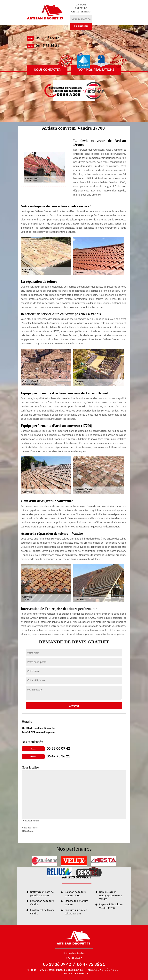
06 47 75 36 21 (47, 46)
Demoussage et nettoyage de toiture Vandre (111, 895)
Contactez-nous (74, 973)
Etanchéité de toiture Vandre (76, 903)
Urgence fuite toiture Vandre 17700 (111, 906)
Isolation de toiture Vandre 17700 (75, 894)
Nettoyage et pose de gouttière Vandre (42, 894)
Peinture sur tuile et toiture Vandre (76, 912)
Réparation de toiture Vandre (42, 903)
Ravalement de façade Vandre (42, 912)
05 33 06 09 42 (47, 38)
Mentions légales (103, 970)
